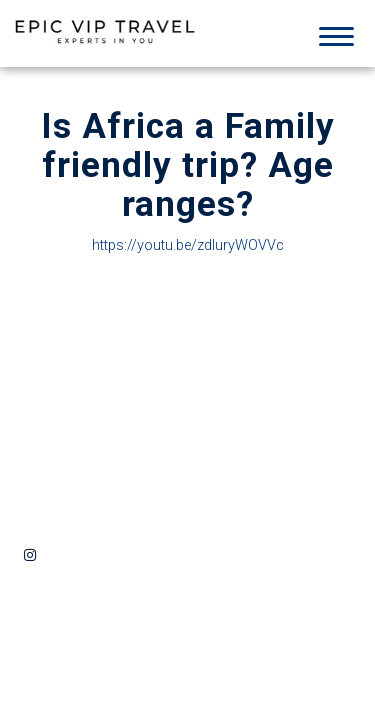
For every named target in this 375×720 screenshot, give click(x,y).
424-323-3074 (107, 396)
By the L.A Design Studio (292, 555)
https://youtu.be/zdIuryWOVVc (188, 246)
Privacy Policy (177, 459)
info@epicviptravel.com (90, 420)
